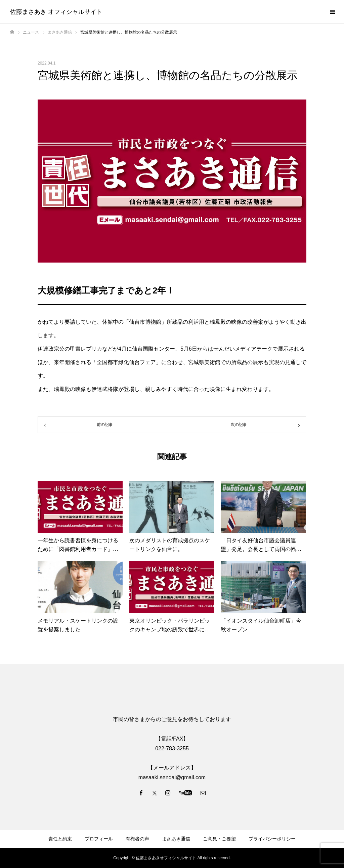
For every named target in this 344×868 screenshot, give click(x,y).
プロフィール (99, 839)
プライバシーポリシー (272, 839)
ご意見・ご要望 (219, 839)
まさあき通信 (176, 839)
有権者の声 (137, 839)
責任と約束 (60, 839)
